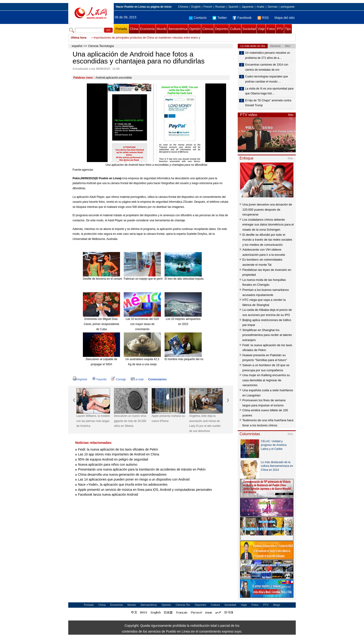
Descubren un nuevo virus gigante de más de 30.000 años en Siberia (130, 421)
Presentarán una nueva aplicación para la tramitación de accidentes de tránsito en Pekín (142, 469)
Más (291, 115)
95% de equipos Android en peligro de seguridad (113, 459)
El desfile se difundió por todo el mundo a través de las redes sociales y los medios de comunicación (267, 240)
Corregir (119, 379)
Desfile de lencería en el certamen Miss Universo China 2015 (121, 279)
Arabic (260, 7)
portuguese (288, 7)
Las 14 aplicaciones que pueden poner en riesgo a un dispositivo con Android (134, 479)
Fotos (271, 29)
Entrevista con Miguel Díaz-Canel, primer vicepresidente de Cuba (102, 324)
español (77, 46)
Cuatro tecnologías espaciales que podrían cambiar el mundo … (266, 79)
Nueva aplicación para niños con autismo (108, 464)
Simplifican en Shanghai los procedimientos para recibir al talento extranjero (267, 335)
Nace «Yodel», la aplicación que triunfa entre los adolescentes (123, 484)
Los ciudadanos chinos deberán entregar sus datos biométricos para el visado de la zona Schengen (268, 225)
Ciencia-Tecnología (101, 46)
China (134, 29)
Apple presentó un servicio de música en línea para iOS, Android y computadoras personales (145, 490)
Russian (220, 7)
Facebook (242, 18)
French (208, 7)
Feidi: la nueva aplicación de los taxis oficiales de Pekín (118, 449)
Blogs (277, 605)
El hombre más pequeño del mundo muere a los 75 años (200, 359)
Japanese (247, 7)
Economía (148, 29)
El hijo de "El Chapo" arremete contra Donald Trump (268, 103)
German (272, 7)
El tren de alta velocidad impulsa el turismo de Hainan (198, 279)
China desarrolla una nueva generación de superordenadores (122, 474)
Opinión (195, 29)
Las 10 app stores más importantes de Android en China (119, 454)
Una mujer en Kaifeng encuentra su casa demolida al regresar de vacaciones (266, 380)
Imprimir (80, 379)
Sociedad (249, 29)
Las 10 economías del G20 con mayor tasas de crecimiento (142, 324)
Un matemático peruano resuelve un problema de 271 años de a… (268, 55)
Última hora (78, 38)
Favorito (99, 379)
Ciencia (208, 29)
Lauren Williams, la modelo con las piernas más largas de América (93, 421)
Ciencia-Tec (183, 605)
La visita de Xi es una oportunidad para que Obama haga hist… (269, 91)
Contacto (198, 18)
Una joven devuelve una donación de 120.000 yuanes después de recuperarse (267, 209)
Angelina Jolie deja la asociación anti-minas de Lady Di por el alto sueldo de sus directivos (205, 423)
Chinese (183, 7)
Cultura (235, 29)
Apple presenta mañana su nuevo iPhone (168, 418)
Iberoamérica (178, 29)
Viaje (261, 29)
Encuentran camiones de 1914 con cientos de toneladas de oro (267, 67)
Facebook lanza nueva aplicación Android (108, 494)
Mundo (162, 29)
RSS (263, 18)
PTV (280, 29)
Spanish (233, 7)
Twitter (220, 18)
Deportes (222, 29)
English (196, 7)
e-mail (137, 379)
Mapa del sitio (285, 18)
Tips (288, 29)
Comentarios (157, 379)
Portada (121, 29)
